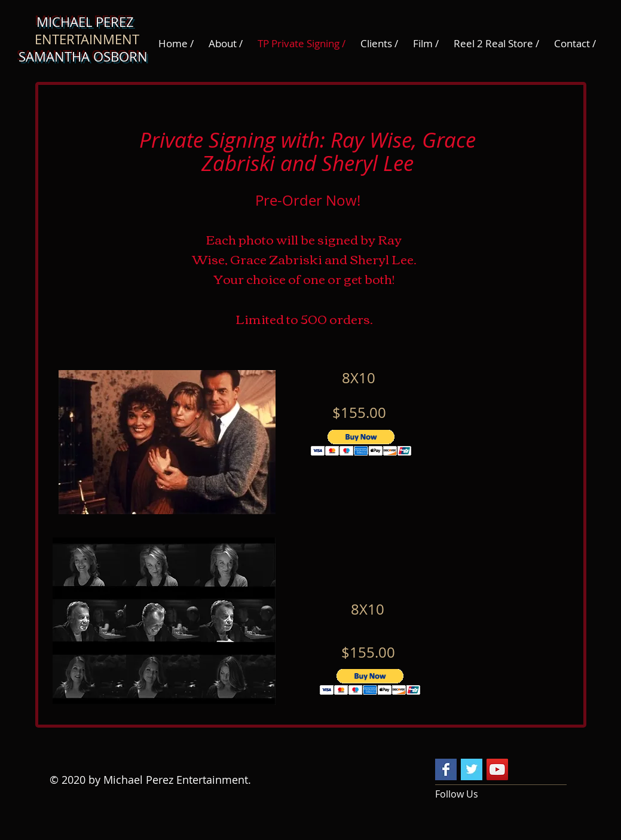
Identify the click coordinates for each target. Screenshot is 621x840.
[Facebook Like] (536, 771)
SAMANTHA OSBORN (87, 56)
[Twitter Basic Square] (472, 769)
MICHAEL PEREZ (87, 22)
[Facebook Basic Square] (446, 769)
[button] (361, 443)
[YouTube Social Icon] (497, 769)
